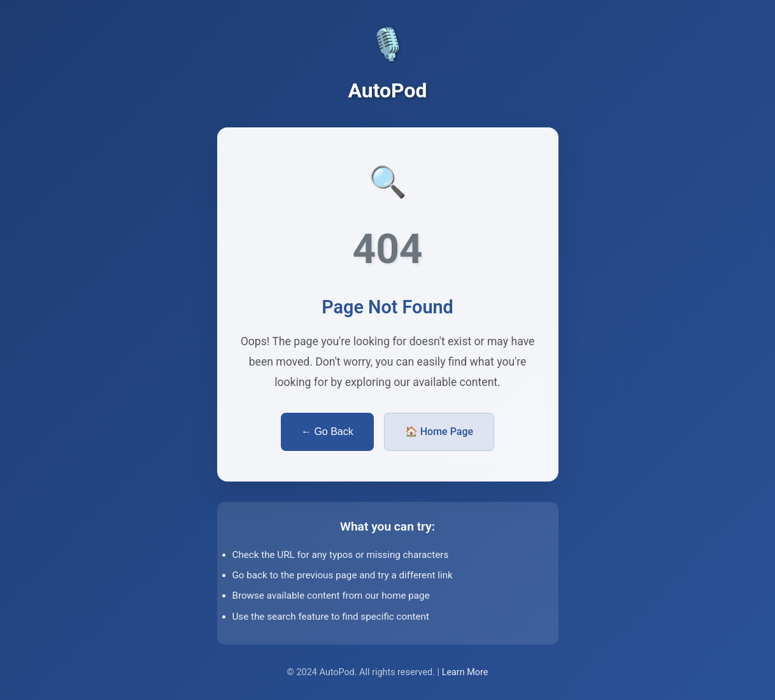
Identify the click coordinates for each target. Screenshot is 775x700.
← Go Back (327, 432)
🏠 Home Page (439, 432)
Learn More (465, 672)
